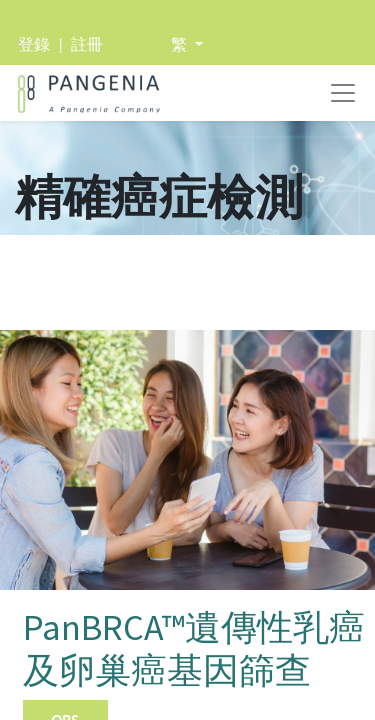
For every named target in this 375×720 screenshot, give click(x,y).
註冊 (87, 44)
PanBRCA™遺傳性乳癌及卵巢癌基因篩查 (194, 649)
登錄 (34, 44)
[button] (187, 44)
